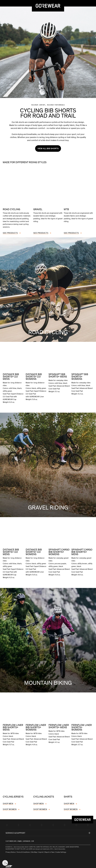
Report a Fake (49, 851)
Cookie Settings (61, 851)
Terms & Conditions (23, 851)
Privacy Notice (10, 851)
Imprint (41, 851)
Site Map (34, 851)
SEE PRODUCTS (10, 232)
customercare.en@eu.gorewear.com (20, 840)
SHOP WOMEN (10, 808)
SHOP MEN (8, 803)
